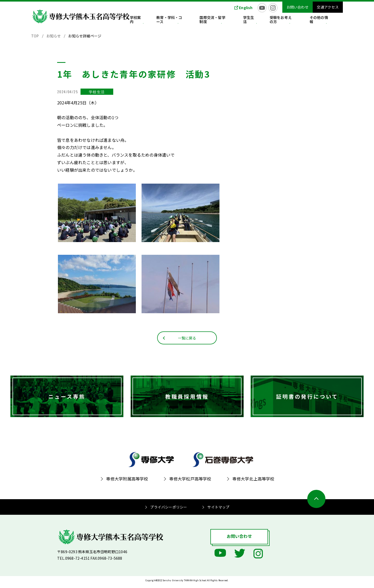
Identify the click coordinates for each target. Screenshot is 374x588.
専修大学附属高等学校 (127, 483)
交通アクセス (328, 7)
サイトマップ (218, 511)
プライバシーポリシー (169, 511)
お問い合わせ (298, 7)
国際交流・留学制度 (235, 21)
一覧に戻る (187, 341)
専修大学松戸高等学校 (190, 483)
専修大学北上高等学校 (253, 483)
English (246, 8)
